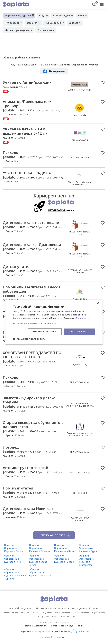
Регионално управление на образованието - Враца (80, 434)
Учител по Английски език (27, 82)
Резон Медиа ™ (59, 637)
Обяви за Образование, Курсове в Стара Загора (38, 560)
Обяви (54, 626)
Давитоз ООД (80, 364)
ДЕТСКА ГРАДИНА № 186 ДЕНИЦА (80, 271)
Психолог (11, 152)
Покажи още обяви (54, 535)
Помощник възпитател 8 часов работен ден (32, 289)
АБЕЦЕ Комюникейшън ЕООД (80, 233)
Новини (80, 626)
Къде (42, 16)
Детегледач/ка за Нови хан (28, 509)
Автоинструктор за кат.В (26, 468)
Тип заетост (12, 23)
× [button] (98, 303)
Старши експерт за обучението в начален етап (33, 425)
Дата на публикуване (17, 30)
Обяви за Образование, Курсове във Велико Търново (15, 574)
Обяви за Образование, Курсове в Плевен (64, 559)
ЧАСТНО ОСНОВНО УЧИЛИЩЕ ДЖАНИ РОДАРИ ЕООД (80, 406)
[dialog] (54, 322)
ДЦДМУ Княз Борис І (80, 382)
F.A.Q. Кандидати (45, 613)
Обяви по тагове (58, 616)
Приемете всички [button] (79, 332)
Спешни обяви (46, 30)
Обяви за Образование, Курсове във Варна (65, 548)
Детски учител (17, 267)
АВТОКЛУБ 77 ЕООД (80, 472)
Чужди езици (53, 23)
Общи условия (25, 608)
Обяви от (32, 23)
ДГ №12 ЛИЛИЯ (80, 493)
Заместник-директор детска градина (29, 400)
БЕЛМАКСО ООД (80, 140)
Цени (10, 608)
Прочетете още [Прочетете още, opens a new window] (83, 318)
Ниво (81, 16)
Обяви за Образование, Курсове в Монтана (40, 572)
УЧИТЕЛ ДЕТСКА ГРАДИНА (27, 173)
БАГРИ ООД (80, 115)
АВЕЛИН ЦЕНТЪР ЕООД (80, 90)
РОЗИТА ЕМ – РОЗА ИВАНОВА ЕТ (80, 519)
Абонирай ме (57, 71)
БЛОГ (33, 613)
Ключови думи (62, 16)
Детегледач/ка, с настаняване (31, 223)
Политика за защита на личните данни (62, 608)
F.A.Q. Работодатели (63, 613)
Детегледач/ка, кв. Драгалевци (32, 245)
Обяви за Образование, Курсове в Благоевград (87, 560)
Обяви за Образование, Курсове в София (13, 548)
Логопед (11, 447)
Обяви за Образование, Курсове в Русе (13, 559)
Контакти (95, 608)
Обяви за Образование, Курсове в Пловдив (40, 548)
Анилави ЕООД (80, 299)
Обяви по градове (41, 616)
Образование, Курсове (18, 16)
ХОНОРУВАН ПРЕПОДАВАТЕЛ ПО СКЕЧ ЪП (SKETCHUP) (32, 355)
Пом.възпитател (18, 488)
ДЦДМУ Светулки (80, 157)
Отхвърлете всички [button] (45, 332)
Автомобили (41, 626)
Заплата (74, 23)
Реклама (71, 616)
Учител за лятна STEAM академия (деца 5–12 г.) (25, 131)
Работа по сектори (11, 613)
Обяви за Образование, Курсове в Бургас (88, 548)
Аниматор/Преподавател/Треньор (27, 104)
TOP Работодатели (82, 613)
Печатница (67, 626)
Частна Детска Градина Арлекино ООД (80, 183)
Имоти (27, 626)
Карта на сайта (99, 613)
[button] (54, 323)
